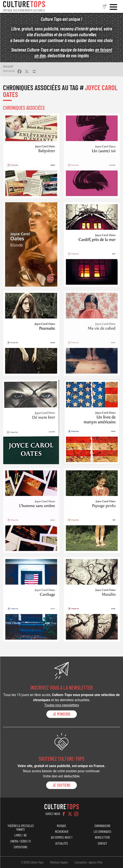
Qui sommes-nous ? (62, 837)
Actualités (62, 843)
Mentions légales (59, 862)
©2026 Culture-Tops (32, 862)
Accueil (8, 66)
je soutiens (61, 785)
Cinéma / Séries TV (20, 841)
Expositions (20, 847)
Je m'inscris (62, 714)
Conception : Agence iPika (88, 862)
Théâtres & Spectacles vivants (21, 828)
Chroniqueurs (102, 826)
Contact (102, 843)
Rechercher (62, 832)
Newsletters (102, 837)
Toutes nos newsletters (62, 705)
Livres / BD (20, 835)
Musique (61, 826)
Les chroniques (102, 832)
